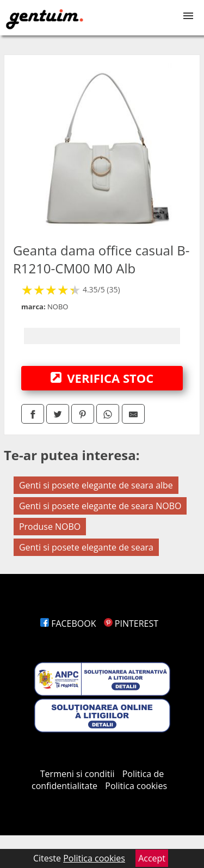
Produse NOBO (50, 527)
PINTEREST (131, 624)
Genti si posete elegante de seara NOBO (100, 506)
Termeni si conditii (78, 774)
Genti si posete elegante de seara (86, 547)
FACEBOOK (68, 624)
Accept (152, 858)
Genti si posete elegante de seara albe (96, 485)
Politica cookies (136, 786)
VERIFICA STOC (102, 378)
